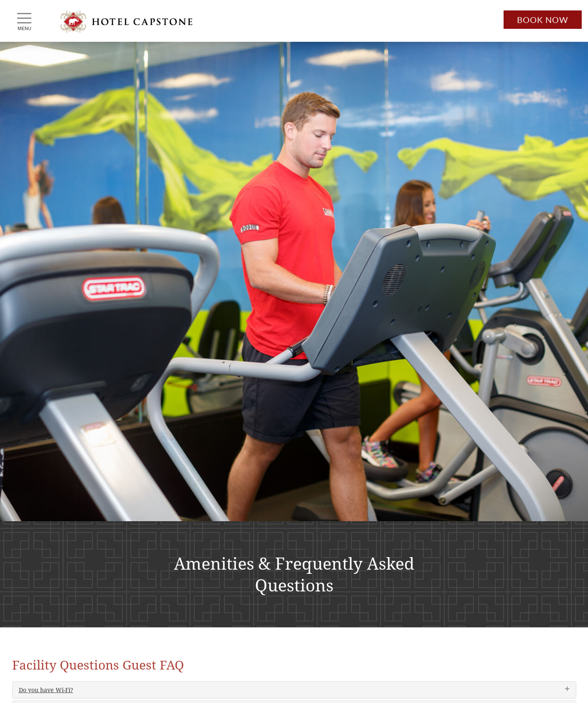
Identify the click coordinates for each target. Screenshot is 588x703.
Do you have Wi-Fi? (46, 690)
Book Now (543, 20)
